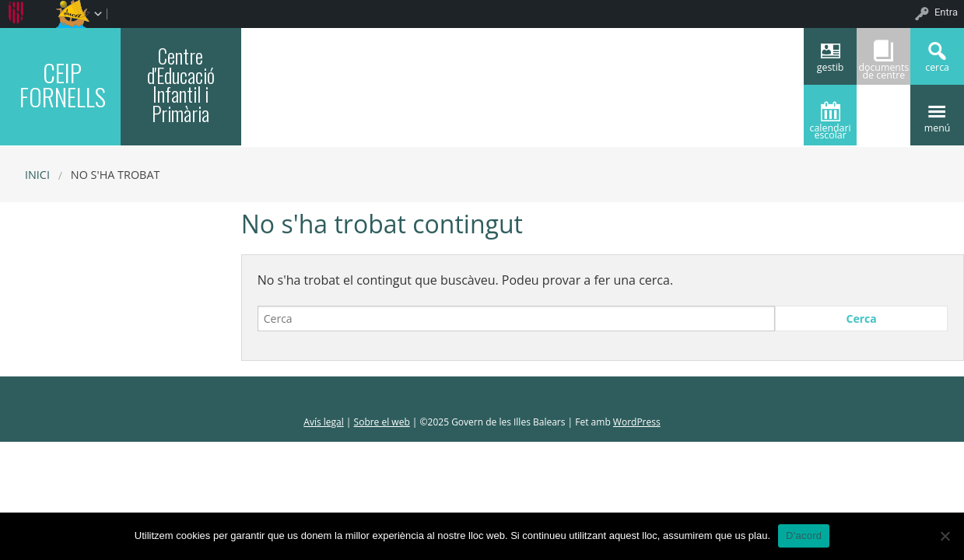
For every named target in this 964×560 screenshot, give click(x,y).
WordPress (637, 422)
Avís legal (323, 422)
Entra (946, 12)
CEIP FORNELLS (63, 84)
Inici (37, 175)
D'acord (804, 535)
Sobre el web (382, 422)
